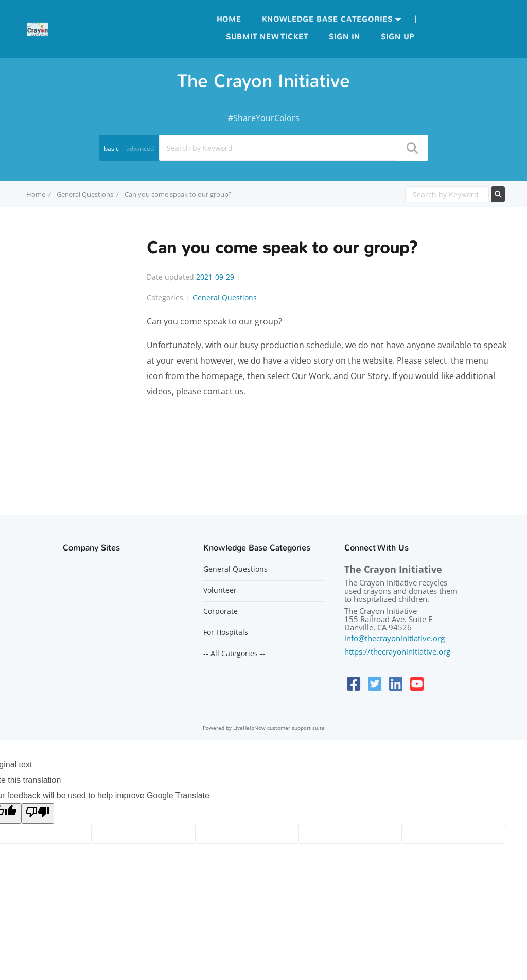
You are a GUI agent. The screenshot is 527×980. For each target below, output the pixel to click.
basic (111, 149)
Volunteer (220, 590)
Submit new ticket (267, 37)
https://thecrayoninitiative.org (397, 651)
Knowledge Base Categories (327, 19)
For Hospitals (226, 632)
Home (229, 19)
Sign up (398, 37)
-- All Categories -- (234, 654)
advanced (140, 149)
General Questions (85, 194)
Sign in (345, 37)
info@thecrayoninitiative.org (394, 638)
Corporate (221, 611)
